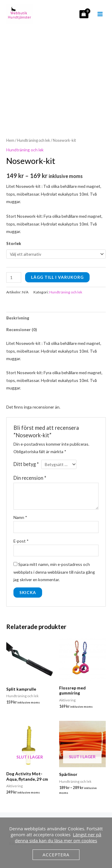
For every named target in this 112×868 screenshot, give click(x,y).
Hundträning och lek (34, 107)
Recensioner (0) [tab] (22, 296)
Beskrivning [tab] (18, 285)
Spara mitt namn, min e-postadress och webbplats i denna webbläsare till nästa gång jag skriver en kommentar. (54, 539)
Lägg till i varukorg (57, 244)
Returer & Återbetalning (31, 810)
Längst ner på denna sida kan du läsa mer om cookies (58, 837)
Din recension (30, 445)
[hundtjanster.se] (19, 14)
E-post (21, 507)
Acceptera (56, 855)
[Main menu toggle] (100, 14)
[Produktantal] (14, 244)
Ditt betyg (26, 431)
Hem (10, 107)
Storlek (14, 210)
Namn (20, 484)
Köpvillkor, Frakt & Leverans (34, 802)
